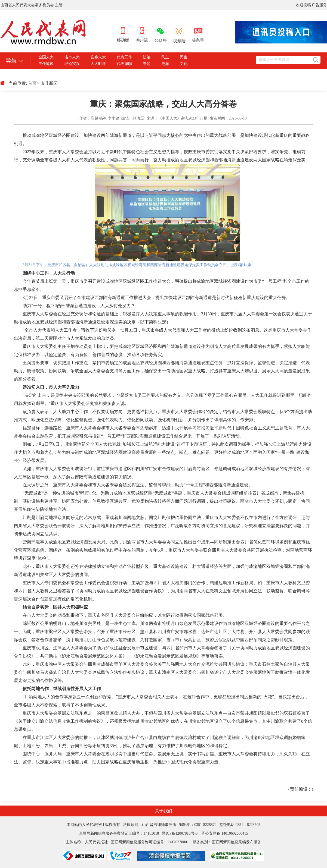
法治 (147, 57)
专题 (147, 64)
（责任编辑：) (299, 789)
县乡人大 (98, 57)
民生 (184, 57)
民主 (165, 57)
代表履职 (124, 64)
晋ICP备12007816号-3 (180, 833)
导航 (11, 61)
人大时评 (98, 64)
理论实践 (72, 64)
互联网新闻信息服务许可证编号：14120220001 (150, 842)
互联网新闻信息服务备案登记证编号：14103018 (120, 833)
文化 (184, 64)
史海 (165, 64)
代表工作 (124, 57)
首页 (34, 83)
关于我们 (163, 811)
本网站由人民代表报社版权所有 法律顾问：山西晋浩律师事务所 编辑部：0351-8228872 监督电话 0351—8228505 (163, 825)
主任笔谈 (46, 64)
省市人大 (72, 57)
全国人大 (46, 57)
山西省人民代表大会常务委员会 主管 (32, 5)
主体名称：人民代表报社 (88, 842)
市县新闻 (49, 83)
